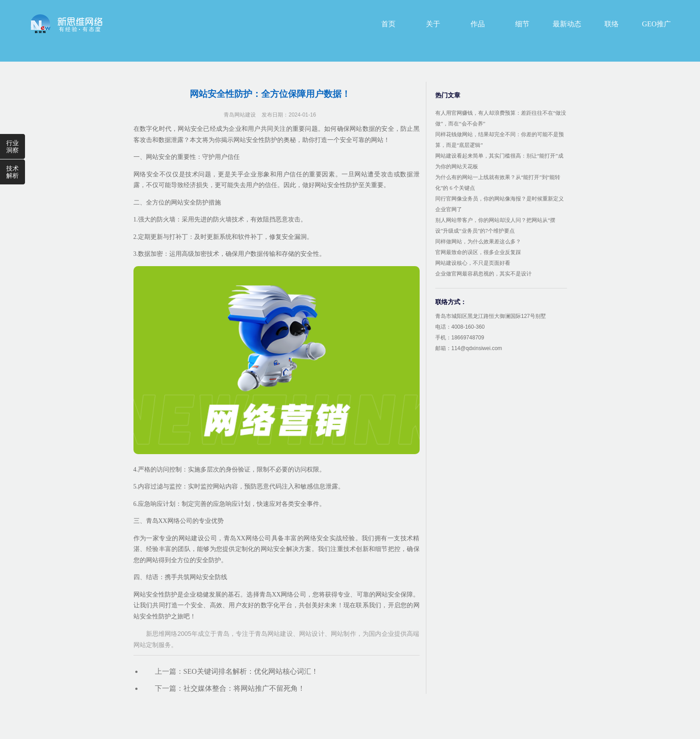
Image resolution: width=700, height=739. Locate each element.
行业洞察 (12, 146)
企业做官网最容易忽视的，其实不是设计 (483, 274)
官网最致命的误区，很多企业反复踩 (478, 252)
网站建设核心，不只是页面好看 (473, 263)
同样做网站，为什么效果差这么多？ (478, 242)
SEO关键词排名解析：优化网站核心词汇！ (251, 671)
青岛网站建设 (240, 115)
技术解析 (12, 172)
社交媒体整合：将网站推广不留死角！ (244, 688)
